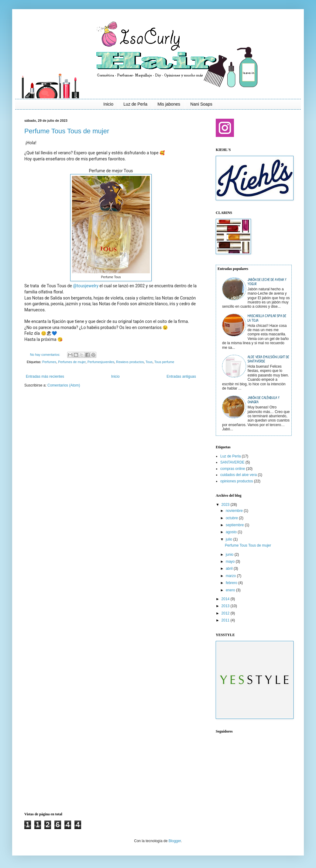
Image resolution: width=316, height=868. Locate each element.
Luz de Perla (135, 104)
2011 (226, 620)
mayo (231, 562)
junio (230, 555)
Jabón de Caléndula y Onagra (264, 400)
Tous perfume (164, 362)
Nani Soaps (201, 104)
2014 (226, 599)
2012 (226, 613)
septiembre (235, 525)
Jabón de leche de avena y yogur (267, 282)
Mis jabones (169, 104)
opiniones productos (237, 481)
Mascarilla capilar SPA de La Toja (267, 318)
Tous (149, 362)
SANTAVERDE (232, 462)
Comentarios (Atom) (64, 385)
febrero (232, 583)
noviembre (235, 511)
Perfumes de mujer (72, 362)
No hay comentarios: (46, 355)
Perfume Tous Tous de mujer (67, 131)
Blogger (175, 841)
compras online (233, 469)
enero (231, 590)
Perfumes (49, 362)
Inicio (108, 104)
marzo (231, 576)
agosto (232, 532)
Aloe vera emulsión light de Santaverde (268, 359)
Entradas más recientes (45, 376)
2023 (226, 505)
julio (230, 539)
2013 (226, 606)
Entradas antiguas (181, 376)
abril (230, 569)
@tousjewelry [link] (86, 286)
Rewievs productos (130, 362)
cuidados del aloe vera (239, 475)
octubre (232, 518)
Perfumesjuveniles (101, 362)
